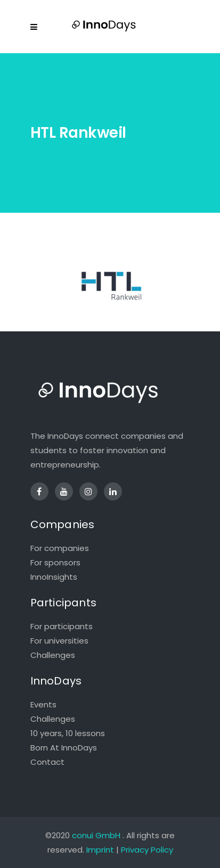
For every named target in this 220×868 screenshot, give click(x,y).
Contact (47, 762)
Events (43, 704)
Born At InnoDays (64, 748)
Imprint (100, 850)
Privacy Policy (147, 850)
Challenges (53, 655)
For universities (59, 641)
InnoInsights (54, 577)
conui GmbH (96, 835)
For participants (62, 626)
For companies (60, 548)
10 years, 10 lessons (68, 733)
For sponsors (55, 562)
